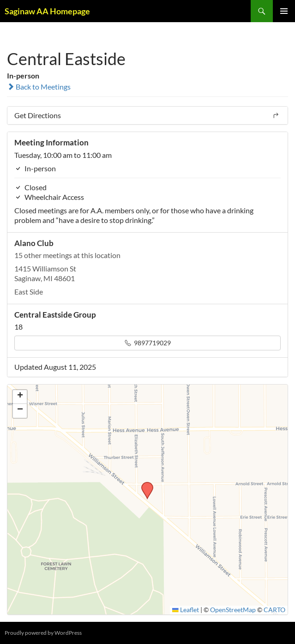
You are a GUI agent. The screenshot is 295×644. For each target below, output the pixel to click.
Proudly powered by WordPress (43, 633)
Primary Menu (284, 11)
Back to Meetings (39, 87)
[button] (144, 485)
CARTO (274, 610)
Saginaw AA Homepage (47, 11)
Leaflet (186, 610)
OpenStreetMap (233, 610)
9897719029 (148, 343)
